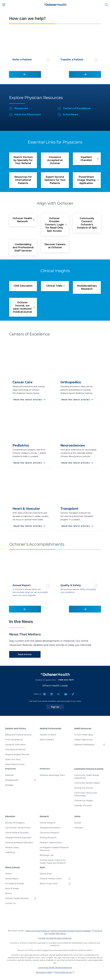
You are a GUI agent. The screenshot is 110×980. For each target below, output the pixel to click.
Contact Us (10, 903)
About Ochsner (13, 867)
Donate (78, 823)
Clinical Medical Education (17, 833)
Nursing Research (48, 838)
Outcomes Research (49, 833)
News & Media (12, 888)
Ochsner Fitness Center (51, 879)
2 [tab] (78, 24)
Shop (42, 867)
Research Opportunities (51, 843)
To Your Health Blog (83, 735)
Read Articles (25, 654)
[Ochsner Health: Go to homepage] (55, 4)
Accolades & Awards (14, 884)
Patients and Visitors (16, 728)
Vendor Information (57, 933)
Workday (9, 785)
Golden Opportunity (83, 740)
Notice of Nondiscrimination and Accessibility (71, 931)
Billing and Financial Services (18, 735)
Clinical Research (48, 823)
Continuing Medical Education (19, 843)
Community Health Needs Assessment (87, 777)
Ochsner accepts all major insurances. (55, 938)
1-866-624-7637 (66, 680)
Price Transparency (14, 740)
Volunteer (79, 828)
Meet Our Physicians (25, 115)
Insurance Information (15, 745)
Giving (77, 816)
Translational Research (50, 828)
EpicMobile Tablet (44, 972)
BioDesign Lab (47, 855)
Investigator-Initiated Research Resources (54, 849)
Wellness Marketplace (84, 745)
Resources (18, 108)
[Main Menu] (4, 5)
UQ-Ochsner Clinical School (18, 828)
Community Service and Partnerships (85, 794)
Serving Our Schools (84, 788)
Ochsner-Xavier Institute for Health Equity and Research (53, 862)
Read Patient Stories (15, 764)
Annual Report (12, 879)
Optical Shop (46, 874)
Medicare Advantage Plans (52, 775)
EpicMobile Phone (64, 972)
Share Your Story (13, 759)
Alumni (8, 893)
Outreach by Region (84, 801)
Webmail (9, 775)
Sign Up (57, 707)
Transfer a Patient (48, 735)
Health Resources (83, 728)
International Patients (15, 750)
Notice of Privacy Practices (38, 931)
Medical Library (12, 847)
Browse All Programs (15, 823)
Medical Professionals (51, 728)
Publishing (10, 852)
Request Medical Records (17, 754)
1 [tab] (32, 24)
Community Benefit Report (87, 783)
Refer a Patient (47, 740)
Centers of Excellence (74, 108)
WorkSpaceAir (12, 780)
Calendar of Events (83, 806)
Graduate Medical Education (18, 838)
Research (44, 816)
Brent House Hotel (49, 884)
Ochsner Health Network (17, 898)
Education (10, 816)
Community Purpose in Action (89, 769)
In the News (68, 115)
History (9, 874)
